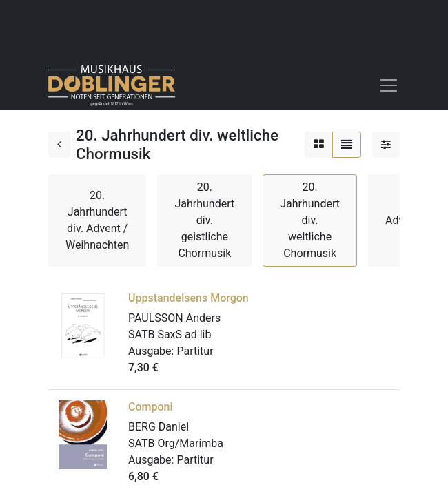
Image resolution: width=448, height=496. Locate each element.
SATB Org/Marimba (176, 443)
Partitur (195, 351)
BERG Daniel (159, 427)
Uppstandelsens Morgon (189, 298)
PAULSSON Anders (174, 318)
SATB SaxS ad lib (170, 334)
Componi (151, 407)
